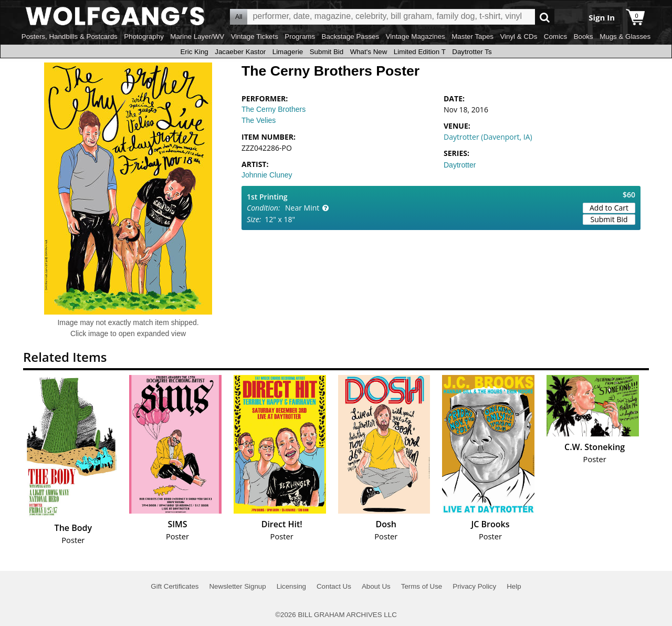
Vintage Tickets (255, 36)
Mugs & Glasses (625, 36)
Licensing (291, 586)
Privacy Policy (474, 586)
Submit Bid (327, 52)
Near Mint (302, 208)
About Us (376, 586)
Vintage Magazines (416, 36)
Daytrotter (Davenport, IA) (488, 137)
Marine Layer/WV (197, 36)
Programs (300, 36)
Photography (144, 36)
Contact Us (334, 586)
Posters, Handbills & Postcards (70, 36)
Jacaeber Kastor (240, 52)
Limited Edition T (420, 52)
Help (514, 586)
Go (545, 17)
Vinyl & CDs (518, 36)
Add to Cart (609, 208)
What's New (369, 52)
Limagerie (288, 52)
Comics (555, 36)
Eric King (194, 52)
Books (584, 36)
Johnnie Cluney (267, 175)
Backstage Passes (351, 36)
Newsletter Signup (237, 586)
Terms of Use (422, 586)
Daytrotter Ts (472, 52)
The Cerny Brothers (274, 109)
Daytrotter (460, 165)
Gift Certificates (175, 586)
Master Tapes (472, 36)
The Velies (259, 120)
